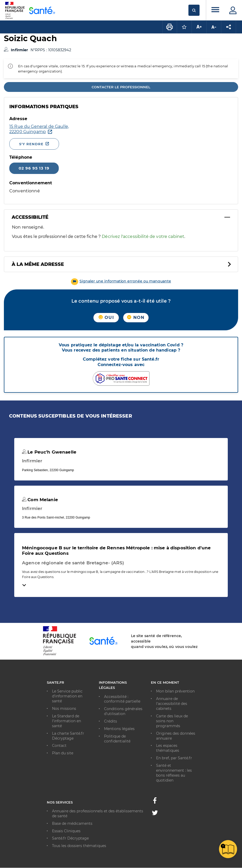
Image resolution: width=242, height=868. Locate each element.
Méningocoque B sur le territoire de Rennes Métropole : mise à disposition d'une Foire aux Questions (116, 550)
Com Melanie (40, 500)
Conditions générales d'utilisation (123, 711)
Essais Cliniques (66, 831)
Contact (59, 746)
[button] (121, 281)
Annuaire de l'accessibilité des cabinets (172, 704)
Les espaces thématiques (168, 748)
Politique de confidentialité (117, 739)
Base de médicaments (72, 823)
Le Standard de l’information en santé (67, 721)
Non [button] (136, 318)
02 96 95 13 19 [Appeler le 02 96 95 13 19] (34, 168)
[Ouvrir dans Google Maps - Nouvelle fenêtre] (39, 129)
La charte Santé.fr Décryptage (68, 736)
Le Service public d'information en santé (67, 696)
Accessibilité (30, 217)
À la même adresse (38, 264)
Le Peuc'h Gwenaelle (49, 452)
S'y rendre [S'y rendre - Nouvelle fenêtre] (31, 144)
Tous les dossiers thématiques (79, 846)
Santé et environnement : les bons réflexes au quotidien (174, 773)
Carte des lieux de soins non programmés (172, 721)
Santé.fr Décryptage (70, 838)
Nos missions (64, 709)
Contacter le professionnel (121, 87)
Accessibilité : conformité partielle (122, 699)
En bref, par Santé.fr (174, 758)
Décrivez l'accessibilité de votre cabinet (143, 236)
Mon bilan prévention (175, 691)
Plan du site (63, 753)
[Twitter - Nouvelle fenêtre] (155, 814)
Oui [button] (106, 318)
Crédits (111, 721)
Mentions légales (119, 729)
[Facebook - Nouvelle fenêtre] (155, 802)
